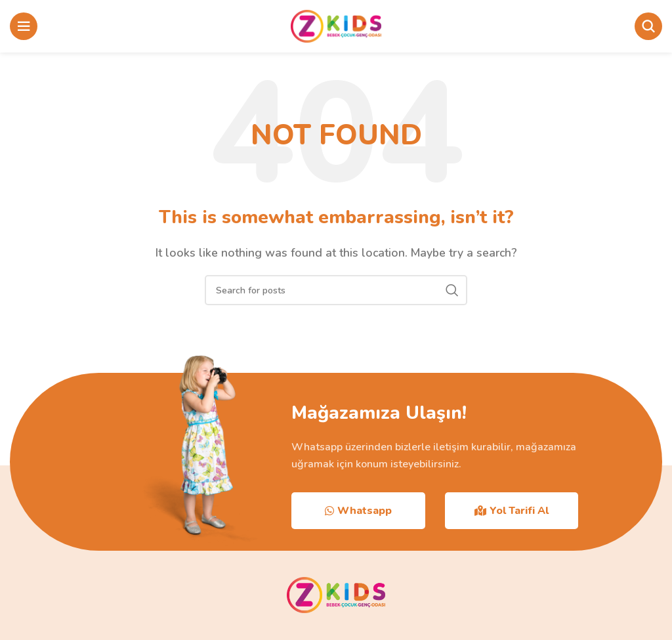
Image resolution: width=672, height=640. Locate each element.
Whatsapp (358, 511)
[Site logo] (336, 26)
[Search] (648, 26)
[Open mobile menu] (24, 26)
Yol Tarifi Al (512, 511)
